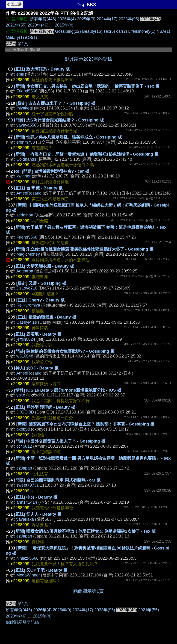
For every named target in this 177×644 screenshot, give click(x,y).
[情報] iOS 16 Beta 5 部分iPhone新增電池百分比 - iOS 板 (68, 390)
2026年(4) (67, 19)
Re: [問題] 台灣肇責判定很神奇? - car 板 (52, 171)
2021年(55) (16, 25)
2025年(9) (86, 19)
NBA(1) (163, 31)
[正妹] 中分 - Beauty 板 (36, 497)
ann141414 (27, 502)
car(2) (122, 31)
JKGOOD (25, 412)
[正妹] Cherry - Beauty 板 (41, 300)
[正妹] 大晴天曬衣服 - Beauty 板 (44, 266)
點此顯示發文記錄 (22, 622)
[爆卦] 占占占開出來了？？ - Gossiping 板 (56, 103)
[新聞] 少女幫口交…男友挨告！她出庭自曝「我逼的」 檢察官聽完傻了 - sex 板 (87, 86)
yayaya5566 (28, 125)
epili (20, 74)
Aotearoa (25, 271)
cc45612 (24, 446)
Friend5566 (27, 91)
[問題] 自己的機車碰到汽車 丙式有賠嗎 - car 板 (57, 480)
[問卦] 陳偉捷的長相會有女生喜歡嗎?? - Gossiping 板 (64, 351)
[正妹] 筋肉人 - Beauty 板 (38, 514)
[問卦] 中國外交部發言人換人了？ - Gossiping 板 (60, 441)
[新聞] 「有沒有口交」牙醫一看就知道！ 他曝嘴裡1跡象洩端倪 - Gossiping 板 (86, 154)
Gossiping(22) (68, 31)
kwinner (24, 176)
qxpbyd (23, 429)
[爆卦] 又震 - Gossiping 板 (41, 283)
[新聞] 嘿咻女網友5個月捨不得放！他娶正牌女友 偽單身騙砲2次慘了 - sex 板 (85, 531)
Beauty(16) (92, 31)
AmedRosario (29, 193)
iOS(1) (31, 38)
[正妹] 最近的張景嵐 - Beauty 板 (46, 317)
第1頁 (23, 44)
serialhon (25, 215)
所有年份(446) (43, 19)
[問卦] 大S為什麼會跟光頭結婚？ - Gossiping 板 (59, 120)
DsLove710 (27, 288)
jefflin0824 (26, 339)
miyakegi (25, 108)
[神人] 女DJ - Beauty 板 (36, 368)
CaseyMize (27, 322)
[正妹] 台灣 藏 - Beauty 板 (38, 188)
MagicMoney (28, 254)
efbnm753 (26, 142)
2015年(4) (64, 25)
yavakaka (25, 519)
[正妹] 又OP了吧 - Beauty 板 (41, 570)
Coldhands (26, 159)
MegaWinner (28, 575)
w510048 (25, 356)
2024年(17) (107, 19)
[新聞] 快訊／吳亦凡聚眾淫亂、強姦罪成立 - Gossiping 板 (68, 137)
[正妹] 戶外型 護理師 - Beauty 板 (45, 407)
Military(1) (15, 38)
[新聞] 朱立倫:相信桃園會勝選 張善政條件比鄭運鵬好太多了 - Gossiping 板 (84, 249)
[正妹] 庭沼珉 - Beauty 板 (38, 334)
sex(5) (109, 31)
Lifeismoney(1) (142, 31)
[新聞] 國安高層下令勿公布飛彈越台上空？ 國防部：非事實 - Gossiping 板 (85, 424)
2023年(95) (129, 19)
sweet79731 (28, 485)
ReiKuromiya (28, 305)
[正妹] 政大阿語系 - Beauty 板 (42, 69)
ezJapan (24, 468)
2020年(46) (38, 25)
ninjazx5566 (27, 558)
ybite (21, 395)
